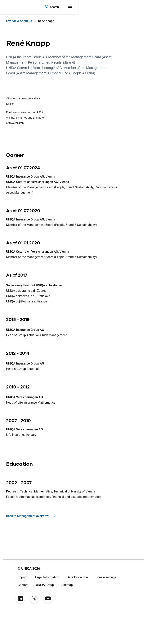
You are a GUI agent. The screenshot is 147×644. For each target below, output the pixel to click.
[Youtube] (48, 628)
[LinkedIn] (20, 628)
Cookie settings (106, 606)
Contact (23, 614)
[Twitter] (34, 628)
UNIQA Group (45, 614)
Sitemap (67, 614)
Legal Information (47, 606)
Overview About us (19, 21)
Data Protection (77, 606)
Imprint (23, 606)
